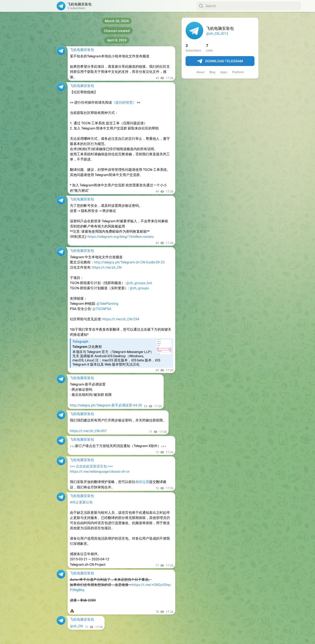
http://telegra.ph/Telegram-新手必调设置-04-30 (106, 405)
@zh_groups (139, 288)
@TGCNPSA (102, 309)
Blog (212, 72)
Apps (224, 72)
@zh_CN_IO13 (217, 33)
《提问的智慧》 (124, 102)
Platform (238, 72)
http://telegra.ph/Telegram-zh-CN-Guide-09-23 (129, 262)
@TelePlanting (107, 304)
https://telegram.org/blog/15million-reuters (121, 237)
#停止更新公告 (81, 502)
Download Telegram (220, 61)
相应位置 (142, 482)
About (200, 72)
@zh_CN (76, 626)
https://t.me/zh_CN (107, 267)
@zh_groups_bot (139, 283)
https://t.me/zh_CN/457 (88, 431)
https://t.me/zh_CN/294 (121, 319)
